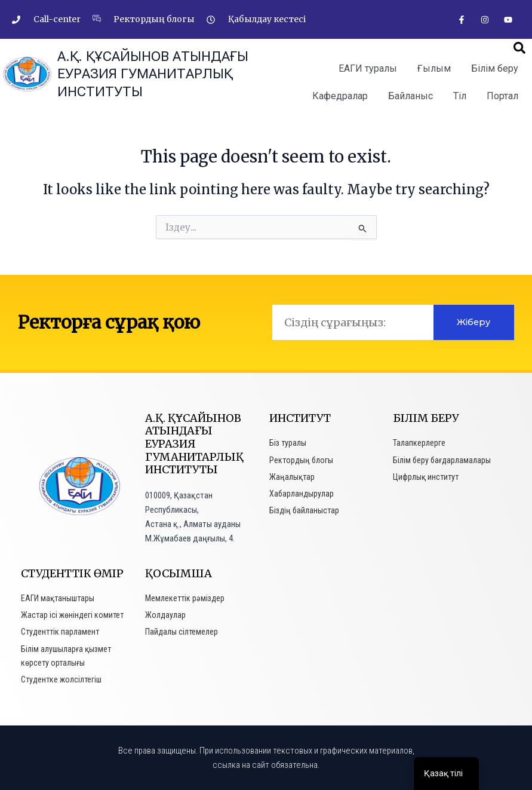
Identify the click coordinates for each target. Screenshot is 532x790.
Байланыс (410, 96)
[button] (519, 48)
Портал (502, 96)
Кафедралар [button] (340, 96)
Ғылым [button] (434, 68)
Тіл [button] (460, 96)
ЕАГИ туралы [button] (368, 68)
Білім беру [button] (495, 68)
